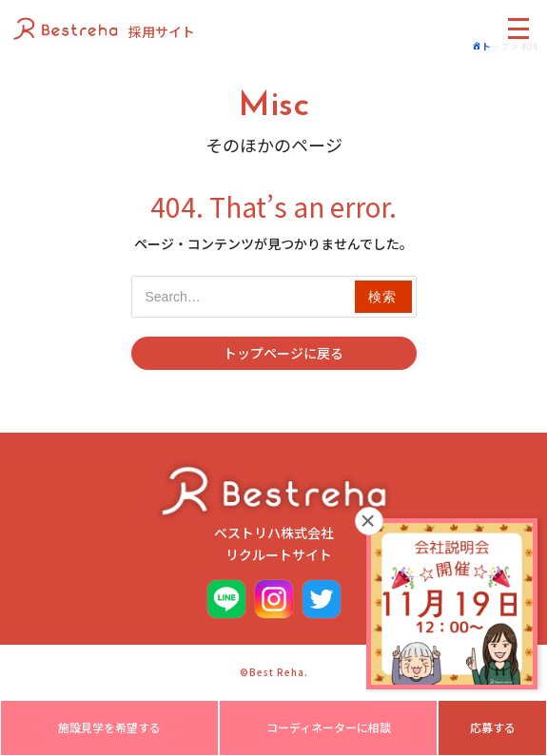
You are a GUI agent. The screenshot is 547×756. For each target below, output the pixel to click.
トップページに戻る (283, 353)
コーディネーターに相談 (329, 727)
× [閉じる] (369, 521)
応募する (493, 727)
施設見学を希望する (109, 727)
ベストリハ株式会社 (274, 512)
